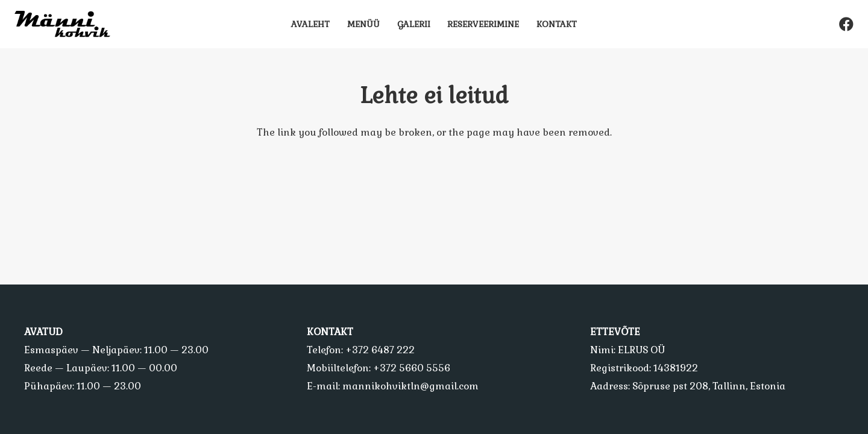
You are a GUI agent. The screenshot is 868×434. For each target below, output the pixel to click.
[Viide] (68, 24)
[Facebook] (846, 24)
